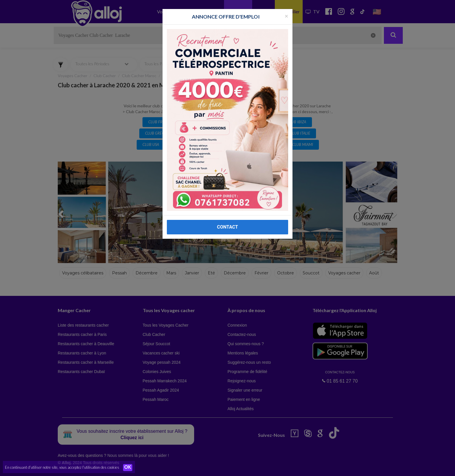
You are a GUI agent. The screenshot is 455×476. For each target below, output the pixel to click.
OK (128, 468)
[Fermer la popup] (286, 16)
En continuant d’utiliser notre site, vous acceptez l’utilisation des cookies (62, 467)
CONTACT (228, 227)
